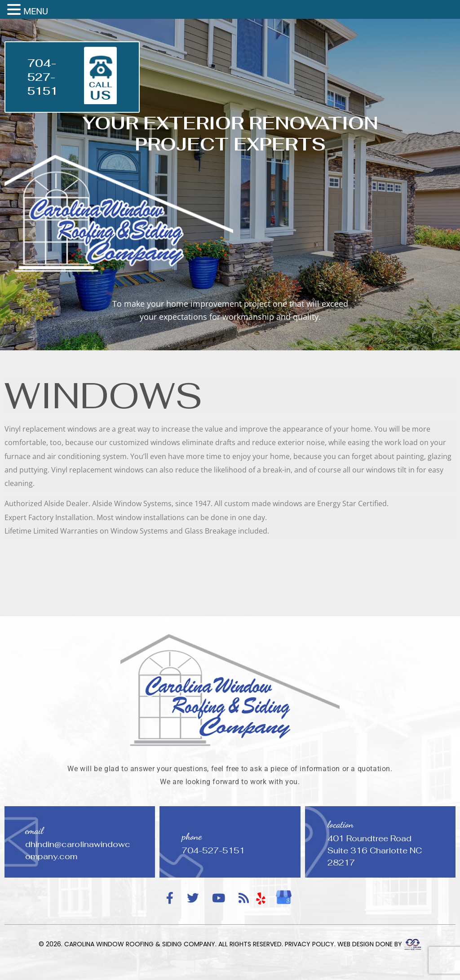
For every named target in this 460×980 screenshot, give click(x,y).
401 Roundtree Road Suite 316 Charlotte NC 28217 (375, 850)
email (34, 831)
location (341, 824)
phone (192, 837)
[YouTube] (219, 898)
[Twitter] (193, 898)
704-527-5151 (43, 77)
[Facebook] (170, 898)
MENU (36, 11)
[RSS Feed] (244, 898)
